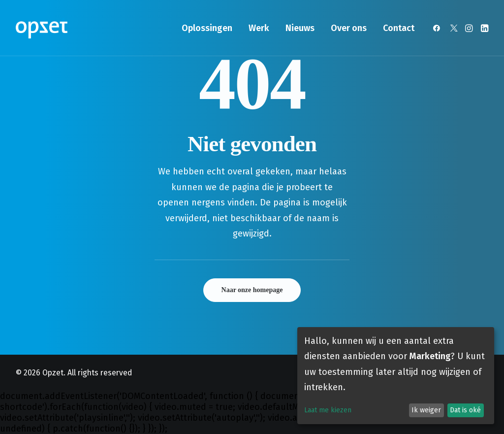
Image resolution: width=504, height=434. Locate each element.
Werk (259, 28)
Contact (399, 28)
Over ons (349, 28)
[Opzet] (42, 28)
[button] (438, 28)
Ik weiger (426, 410)
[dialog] (396, 376)
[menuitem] (207, 28)
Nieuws (300, 28)
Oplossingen (207, 28)
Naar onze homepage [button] (252, 290)
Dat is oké (465, 410)
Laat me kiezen (328, 410)
